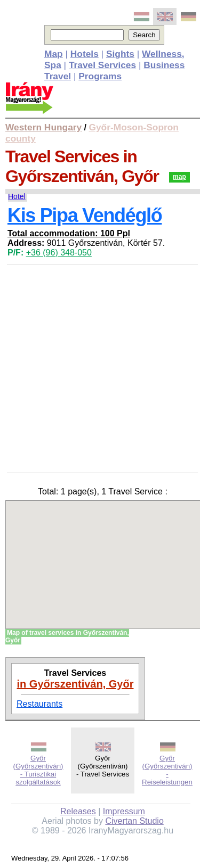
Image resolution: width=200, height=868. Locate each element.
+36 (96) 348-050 (59, 253)
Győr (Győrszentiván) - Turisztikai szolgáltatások (38, 770)
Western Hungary (43, 127)
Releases (78, 811)
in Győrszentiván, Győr (75, 684)
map (179, 177)
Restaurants (39, 704)
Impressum (124, 811)
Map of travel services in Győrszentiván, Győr (67, 636)
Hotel (17, 196)
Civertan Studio (134, 821)
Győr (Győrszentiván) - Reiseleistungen (167, 770)
